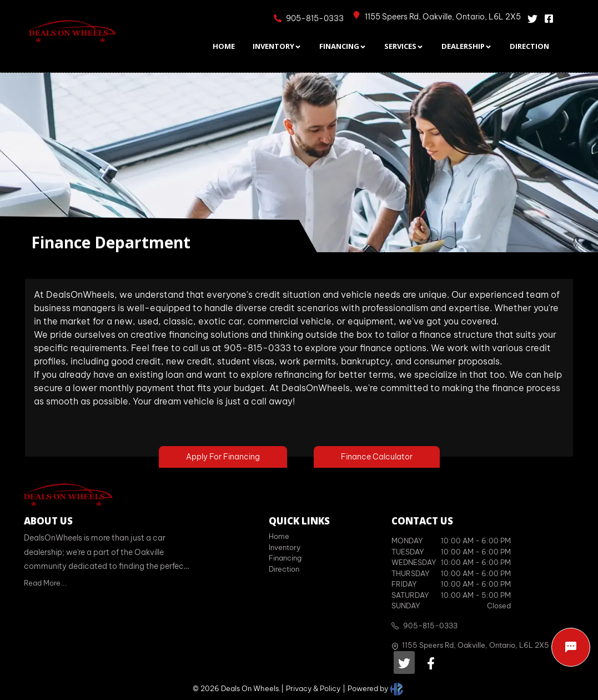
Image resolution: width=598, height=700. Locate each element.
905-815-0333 (430, 626)
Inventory (285, 547)
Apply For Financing (223, 457)
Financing (285, 558)
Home (279, 536)
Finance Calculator (377, 457)
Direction (284, 569)
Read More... (46, 583)
